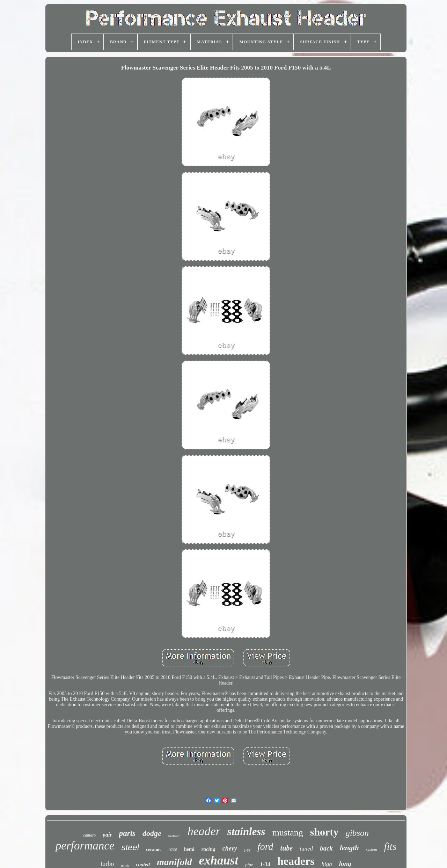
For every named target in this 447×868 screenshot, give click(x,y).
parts (127, 833)
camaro (89, 835)
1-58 (247, 850)
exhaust (218, 860)
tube (287, 848)
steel (130, 847)
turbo (107, 864)
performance (85, 846)
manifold (174, 862)
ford (265, 847)
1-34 (265, 864)
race (173, 849)
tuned (306, 849)
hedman (174, 836)
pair (107, 835)
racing (208, 849)
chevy (230, 848)
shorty (324, 832)
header (204, 831)
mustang (288, 833)
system (372, 849)
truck (125, 866)
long (345, 864)
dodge (152, 833)
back (326, 848)
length (349, 848)
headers (296, 861)
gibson (357, 833)
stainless (246, 831)
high (327, 864)
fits (390, 846)
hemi (189, 849)
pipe (249, 865)
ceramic (154, 849)
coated (143, 865)
